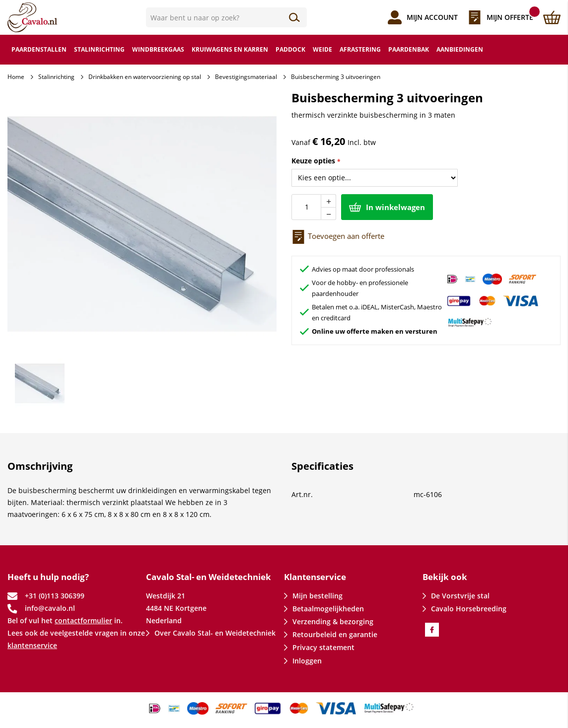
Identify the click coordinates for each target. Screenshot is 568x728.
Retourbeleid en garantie (335, 634)
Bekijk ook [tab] (445, 577)
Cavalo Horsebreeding (469, 609)
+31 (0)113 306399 (55, 596)
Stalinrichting (56, 77)
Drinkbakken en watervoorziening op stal (145, 77)
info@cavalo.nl (50, 608)
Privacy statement (323, 647)
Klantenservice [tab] (315, 577)
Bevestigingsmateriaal (246, 77)
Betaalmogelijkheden (328, 609)
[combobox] (227, 17)
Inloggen (307, 661)
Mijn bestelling (318, 596)
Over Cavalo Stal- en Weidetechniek (215, 633)
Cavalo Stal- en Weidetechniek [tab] (209, 577)
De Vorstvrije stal (460, 596)
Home (16, 77)
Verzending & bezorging (333, 621)
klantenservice (32, 645)
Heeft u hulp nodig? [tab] (48, 577)
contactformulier (83, 620)
